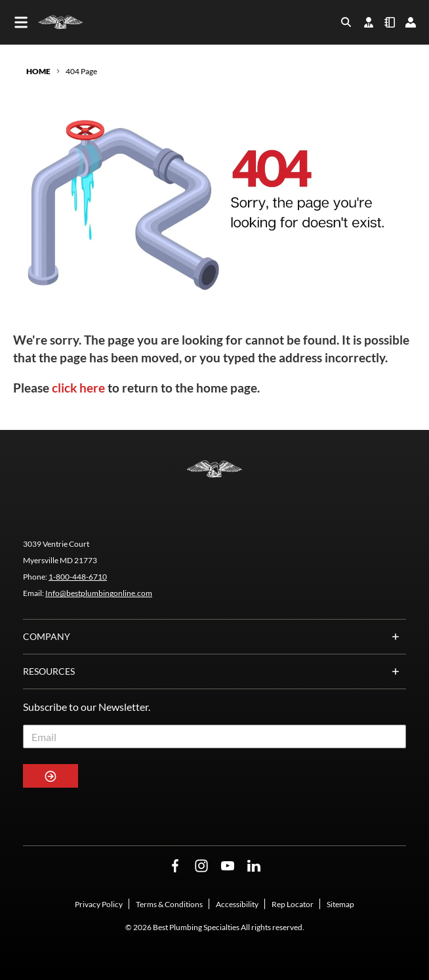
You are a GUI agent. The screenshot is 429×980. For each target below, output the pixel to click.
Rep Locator (293, 904)
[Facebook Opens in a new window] (175, 866)
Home (38, 71)
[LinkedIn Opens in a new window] (254, 866)
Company (214, 637)
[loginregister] (411, 22)
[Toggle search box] (346, 22)
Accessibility (237, 904)
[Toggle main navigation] (21, 22)
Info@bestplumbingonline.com (99, 593)
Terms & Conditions (169, 904)
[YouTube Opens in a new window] (228, 866)
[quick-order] (390, 22)
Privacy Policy (99, 904)
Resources (214, 671)
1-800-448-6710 (78, 577)
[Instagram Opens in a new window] (201, 866)
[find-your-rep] (369, 22)
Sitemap (340, 904)
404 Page (81, 71)
